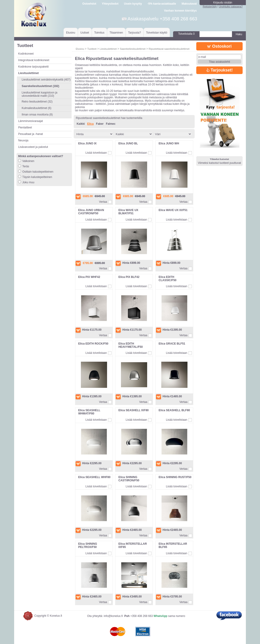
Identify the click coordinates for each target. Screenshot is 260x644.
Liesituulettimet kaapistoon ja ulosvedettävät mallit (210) (39, 94)
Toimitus (99, 33)
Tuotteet (92, 49)
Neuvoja (23, 140)
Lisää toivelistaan (96, 153)
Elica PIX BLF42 (129, 277)
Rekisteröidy (210, 6)
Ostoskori (219, 46)
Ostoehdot (89, 4)
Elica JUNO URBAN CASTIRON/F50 (91, 212)
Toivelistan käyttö (157, 33)
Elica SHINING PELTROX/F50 (87, 545)
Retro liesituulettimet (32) (37, 102)
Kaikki (81, 124)
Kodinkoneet (26, 54)
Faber (100, 124)
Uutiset (85, 33)
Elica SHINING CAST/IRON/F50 (129, 479)
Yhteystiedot (110, 4)
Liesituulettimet (108, 49)
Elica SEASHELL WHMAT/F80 (89, 412)
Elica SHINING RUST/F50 (175, 477)
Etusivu (71, 33)
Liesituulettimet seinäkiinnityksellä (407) (46, 80)
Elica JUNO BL (128, 143)
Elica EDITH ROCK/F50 (93, 344)
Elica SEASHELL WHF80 (94, 477)
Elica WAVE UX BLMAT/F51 (128, 212)
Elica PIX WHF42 (89, 277)
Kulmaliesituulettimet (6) (36, 108)
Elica (90, 124)
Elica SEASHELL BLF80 (174, 410)
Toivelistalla (186, 34)
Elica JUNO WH (169, 143)
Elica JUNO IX (87, 143)
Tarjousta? (135, 33)
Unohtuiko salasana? (231, 6)
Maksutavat (189, 4)
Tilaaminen (116, 33)
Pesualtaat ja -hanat (30, 134)
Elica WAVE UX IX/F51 (173, 210)
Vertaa (103, 202)
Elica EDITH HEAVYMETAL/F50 (131, 345)
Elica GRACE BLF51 (172, 344)
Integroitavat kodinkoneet (34, 60)
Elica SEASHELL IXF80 (134, 410)
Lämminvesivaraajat (30, 121)
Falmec (111, 124)
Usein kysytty (133, 4)
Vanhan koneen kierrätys (180, 11)
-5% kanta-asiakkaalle (162, 4)
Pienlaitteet (25, 128)
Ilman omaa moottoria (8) (37, 115)
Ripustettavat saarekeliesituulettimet (169, 49)
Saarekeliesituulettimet (133, 49)
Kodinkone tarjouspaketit (33, 67)
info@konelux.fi (113, 616)
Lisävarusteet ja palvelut (33, 147)
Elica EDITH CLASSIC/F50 (168, 279)
